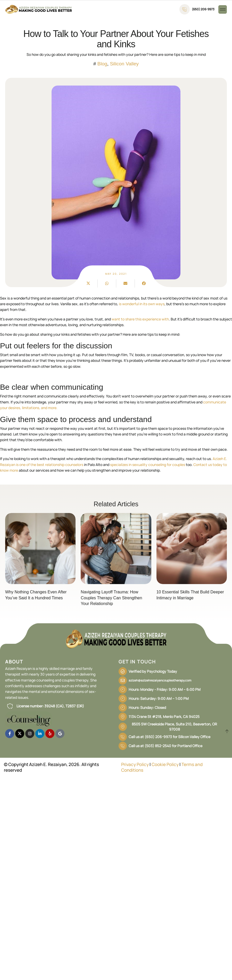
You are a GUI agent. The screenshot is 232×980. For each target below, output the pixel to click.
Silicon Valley (124, 64)
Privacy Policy (135, 764)
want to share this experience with (140, 319)
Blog (102, 64)
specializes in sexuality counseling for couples (148, 465)
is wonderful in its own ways (142, 304)
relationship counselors (64, 465)
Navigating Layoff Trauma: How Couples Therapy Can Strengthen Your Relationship (111, 598)
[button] (223, 9)
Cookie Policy (165, 764)
